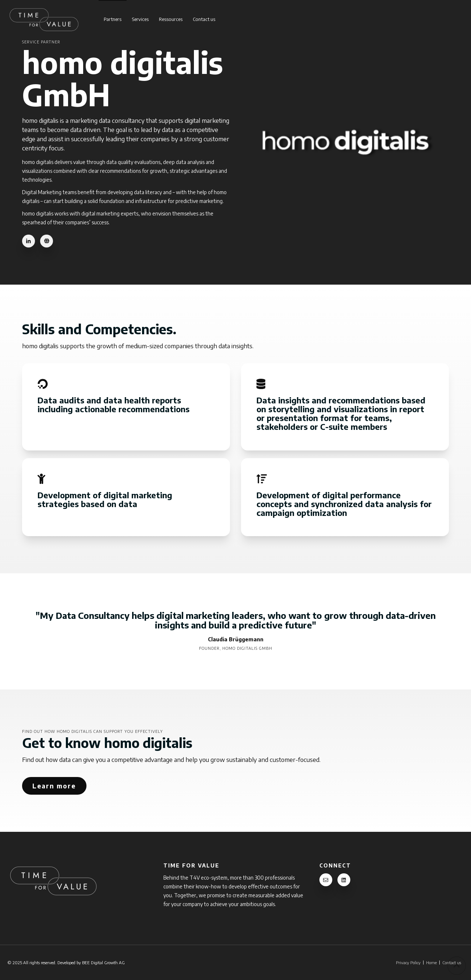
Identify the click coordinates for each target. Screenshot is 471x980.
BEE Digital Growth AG (103, 962)
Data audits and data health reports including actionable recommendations (115, 405)
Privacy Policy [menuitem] (408, 963)
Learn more (54, 786)
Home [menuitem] (431, 963)
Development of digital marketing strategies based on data (105, 499)
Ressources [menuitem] (171, 19)
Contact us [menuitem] (204, 19)
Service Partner (41, 42)
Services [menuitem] (140, 19)
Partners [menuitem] (113, 19)
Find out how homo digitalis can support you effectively (93, 731)
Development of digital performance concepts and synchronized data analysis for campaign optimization (344, 504)
